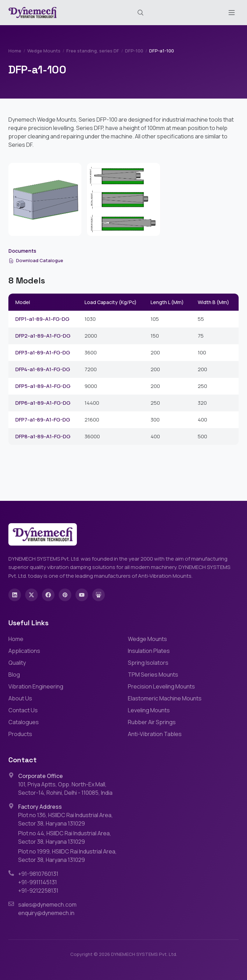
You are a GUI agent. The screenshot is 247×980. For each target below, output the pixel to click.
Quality (17, 663)
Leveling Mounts (149, 710)
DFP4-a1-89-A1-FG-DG (43, 369)
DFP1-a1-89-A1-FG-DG (42, 319)
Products (20, 734)
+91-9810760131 (38, 874)
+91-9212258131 (38, 891)
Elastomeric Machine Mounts (165, 698)
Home (15, 51)
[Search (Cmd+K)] (140, 13)
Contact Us (23, 710)
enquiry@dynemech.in (46, 913)
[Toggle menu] (232, 13)
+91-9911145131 (38, 882)
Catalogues (24, 722)
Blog (14, 675)
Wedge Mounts (44, 51)
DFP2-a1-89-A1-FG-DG (43, 336)
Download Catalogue (36, 260)
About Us (20, 698)
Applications (24, 651)
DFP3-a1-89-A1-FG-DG (43, 352)
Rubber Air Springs (152, 722)
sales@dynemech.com (47, 905)
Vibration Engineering (36, 686)
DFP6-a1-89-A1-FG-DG (43, 403)
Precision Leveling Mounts (161, 686)
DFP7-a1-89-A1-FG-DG (43, 420)
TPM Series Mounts (153, 675)
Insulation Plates (149, 651)
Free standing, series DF (93, 51)
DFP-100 (134, 51)
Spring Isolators (148, 663)
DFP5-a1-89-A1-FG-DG (43, 386)
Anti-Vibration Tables (155, 734)
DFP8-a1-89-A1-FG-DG (43, 436)
